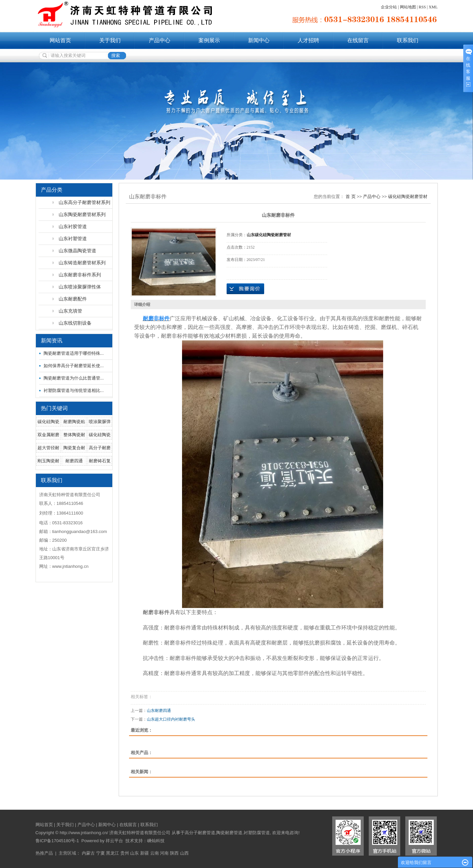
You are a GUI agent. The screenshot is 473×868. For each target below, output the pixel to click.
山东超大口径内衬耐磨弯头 (171, 719)
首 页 (351, 196)
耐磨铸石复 (100, 461)
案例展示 (209, 40)
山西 (184, 853)
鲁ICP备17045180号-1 (57, 841)
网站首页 (60, 40)
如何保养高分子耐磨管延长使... (74, 366)
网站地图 (408, 7)
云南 (155, 853)
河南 (164, 853)
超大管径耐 (48, 448)
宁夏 (101, 853)
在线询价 (245, 289)
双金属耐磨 (48, 435)
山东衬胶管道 (73, 226)
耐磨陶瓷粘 (74, 422)
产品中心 (160, 40)
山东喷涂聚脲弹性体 (80, 287)
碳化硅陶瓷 (48, 422)
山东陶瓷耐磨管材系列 (82, 214)
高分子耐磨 (100, 448)
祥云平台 (114, 841)
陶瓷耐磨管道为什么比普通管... (74, 378)
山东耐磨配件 (73, 299)
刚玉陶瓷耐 (48, 461)
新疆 (144, 853)
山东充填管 (70, 311)
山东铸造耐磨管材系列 (82, 263)
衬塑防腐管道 (257, 833)
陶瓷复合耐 (74, 448)
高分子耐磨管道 (200, 833)
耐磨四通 (74, 461)
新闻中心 (259, 40)
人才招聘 (308, 40)
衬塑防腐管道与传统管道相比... (74, 390)
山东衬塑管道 (73, 239)
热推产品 (44, 853)
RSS (422, 7)
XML (433, 7)
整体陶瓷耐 (74, 435)
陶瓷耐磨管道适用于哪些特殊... (74, 353)
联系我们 (408, 40)
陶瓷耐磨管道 (229, 833)
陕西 (174, 853)
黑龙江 (112, 853)
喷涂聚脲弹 (100, 422)
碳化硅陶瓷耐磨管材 (408, 196)
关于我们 (110, 40)
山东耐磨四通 (159, 711)
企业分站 (389, 7)
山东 (134, 853)
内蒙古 (88, 853)
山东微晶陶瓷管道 (77, 251)
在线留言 (358, 40)
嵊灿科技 (156, 841)
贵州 (125, 853)
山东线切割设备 (75, 323)
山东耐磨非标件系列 (80, 275)
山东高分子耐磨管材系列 (84, 202)
